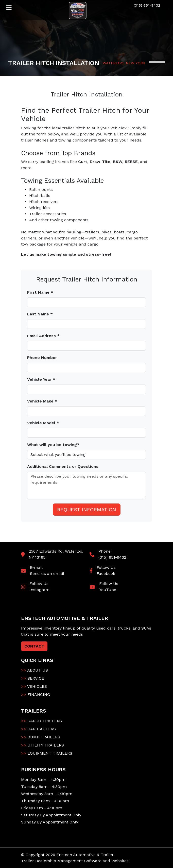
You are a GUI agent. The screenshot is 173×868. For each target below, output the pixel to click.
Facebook (106, 573)
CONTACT (34, 646)
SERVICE (33, 678)
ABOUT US (34, 670)
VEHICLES (34, 686)
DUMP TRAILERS (41, 737)
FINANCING (36, 694)
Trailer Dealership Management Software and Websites (75, 861)
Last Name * (40, 314)
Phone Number (42, 358)
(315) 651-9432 (112, 557)
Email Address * (43, 336)
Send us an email (47, 573)
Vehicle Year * (41, 379)
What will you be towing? (53, 445)
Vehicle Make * (42, 401)
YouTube (108, 590)
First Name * (40, 292)
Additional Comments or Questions (63, 466)
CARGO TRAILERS (41, 721)
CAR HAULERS (38, 729)
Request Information (87, 510)
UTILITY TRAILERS (42, 745)
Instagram (39, 590)
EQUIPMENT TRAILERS (47, 753)
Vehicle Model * (43, 423)
